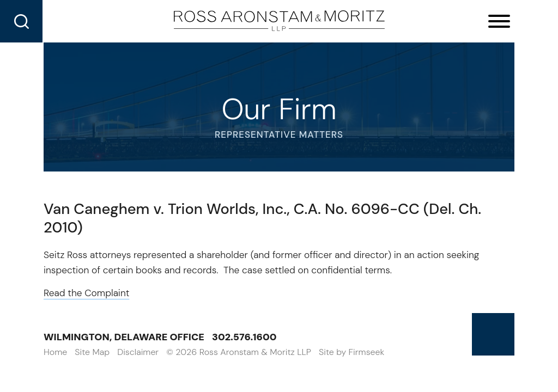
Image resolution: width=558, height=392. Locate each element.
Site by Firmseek (351, 352)
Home (55, 352)
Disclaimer (138, 352)
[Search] (21, 21)
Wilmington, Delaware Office (124, 337)
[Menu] (499, 22)
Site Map (92, 352)
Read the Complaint (86, 293)
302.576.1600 (244, 337)
